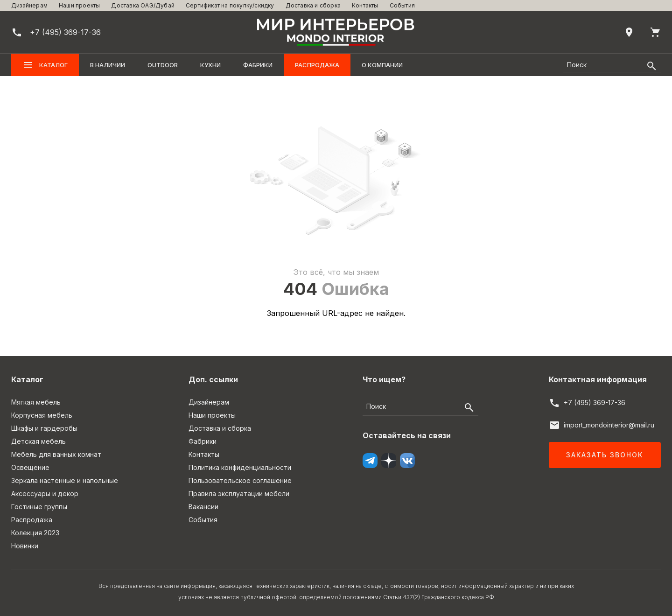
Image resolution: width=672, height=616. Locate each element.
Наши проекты (79, 5)
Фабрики (258, 65)
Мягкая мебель (36, 402)
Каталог (45, 65)
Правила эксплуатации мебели (239, 493)
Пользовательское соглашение (240, 480)
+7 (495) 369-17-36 (595, 402)
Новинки (25, 546)
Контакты (365, 5)
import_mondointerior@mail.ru (609, 425)
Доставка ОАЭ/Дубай (143, 5)
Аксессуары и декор (45, 493)
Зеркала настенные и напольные (65, 480)
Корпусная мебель (42, 415)
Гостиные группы (39, 507)
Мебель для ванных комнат (56, 454)
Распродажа (317, 65)
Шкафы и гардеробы (44, 428)
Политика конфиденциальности (240, 467)
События (402, 5)
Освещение (30, 467)
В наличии (108, 65)
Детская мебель (38, 441)
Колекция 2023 (35, 533)
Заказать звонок (605, 455)
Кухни (210, 65)
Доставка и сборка (313, 5)
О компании (382, 65)
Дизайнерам (29, 5)
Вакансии (203, 507)
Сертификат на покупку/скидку (230, 5)
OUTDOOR (163, 65)
